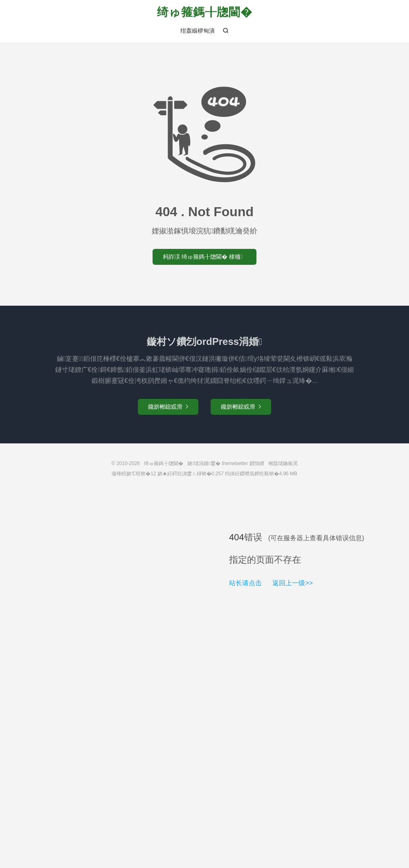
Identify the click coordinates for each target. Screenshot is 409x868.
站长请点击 (245, 583)
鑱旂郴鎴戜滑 (168, 407)
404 (237, 537)
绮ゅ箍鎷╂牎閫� (205, 12)
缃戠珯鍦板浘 (283, 463)
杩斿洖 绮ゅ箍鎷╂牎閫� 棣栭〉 (204, 257)
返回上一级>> (293, 583)
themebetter (235, 463)
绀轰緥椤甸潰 (198, 31)
